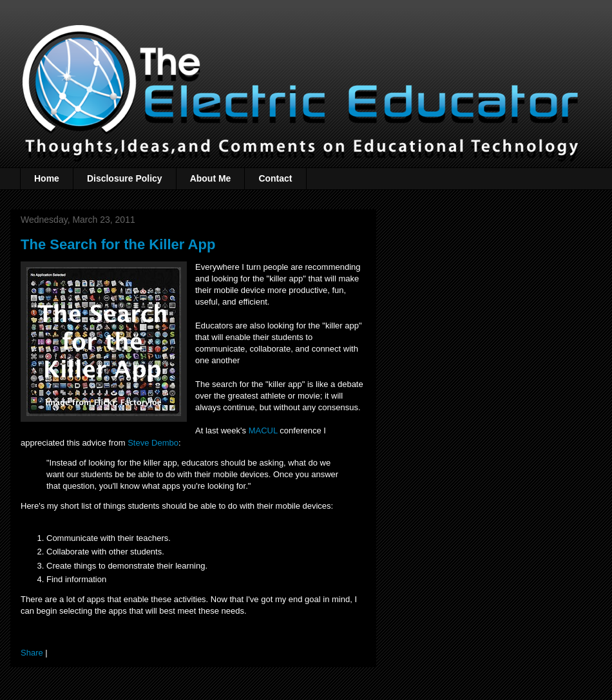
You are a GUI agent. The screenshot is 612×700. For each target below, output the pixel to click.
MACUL (263, 430)
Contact (275, 178)
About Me (211, 178)
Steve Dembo (153, 443)
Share (32, 653)
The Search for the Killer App (118, 244)
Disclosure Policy (125, 178)
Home (47, 178)
